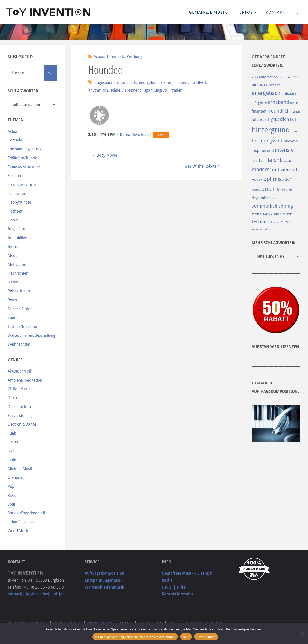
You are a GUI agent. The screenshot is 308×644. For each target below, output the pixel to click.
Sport (12, 318)
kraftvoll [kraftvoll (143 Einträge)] (259, 161)
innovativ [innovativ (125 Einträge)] (291, 141)
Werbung (135, 57)
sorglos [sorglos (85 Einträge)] (256, 214)
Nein (186, 637)
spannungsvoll (157, 90)
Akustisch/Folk (20, 371)
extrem (167, 83)
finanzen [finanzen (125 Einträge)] (259, 111)
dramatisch (127, 83)
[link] (296, 12)
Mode (13, 256)
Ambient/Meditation (25, 380)
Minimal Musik (20, 469)
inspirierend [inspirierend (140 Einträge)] (263, 150)
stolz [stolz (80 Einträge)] (289, 214)
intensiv (183, 83)
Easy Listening (20, 416)
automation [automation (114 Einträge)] (268, 77)
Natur (13, 282)
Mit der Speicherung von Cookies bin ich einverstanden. (135, 637)
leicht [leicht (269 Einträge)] (275, 160)
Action (99, 57)
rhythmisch (98, 90)
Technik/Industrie (22, 326)
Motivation (17, 265)
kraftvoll (199, 83)
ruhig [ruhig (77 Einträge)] (274, 198)
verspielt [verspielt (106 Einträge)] (288, 222)
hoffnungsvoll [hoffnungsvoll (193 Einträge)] (267, 141)
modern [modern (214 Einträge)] (261, 170)
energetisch (149, 83)
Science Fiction (20, 309)
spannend (133, 90)
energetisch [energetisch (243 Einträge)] (266, 93)
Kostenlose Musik (204, 623)
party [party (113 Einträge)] (256, 190)
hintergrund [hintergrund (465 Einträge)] (271, 130)
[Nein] (302, 634)
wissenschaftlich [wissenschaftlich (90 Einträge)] (262, 229)
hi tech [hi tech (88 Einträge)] (295, 131)
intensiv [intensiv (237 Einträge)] (284, 150)
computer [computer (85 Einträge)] (285, 77)
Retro (12, 300)
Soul (11, 504)
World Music (18, 531)
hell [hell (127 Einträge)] (293, 119)
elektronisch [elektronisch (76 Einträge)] (273, 85)
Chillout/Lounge (21, 389)
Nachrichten (18, 273)
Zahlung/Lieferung (27, 623)
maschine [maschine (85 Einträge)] (289, 161)
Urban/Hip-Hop (21, 522)
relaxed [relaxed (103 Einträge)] (286, 190)
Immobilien (17, 238)
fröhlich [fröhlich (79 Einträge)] (295, 112)
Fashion (14, 176)
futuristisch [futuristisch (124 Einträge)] (261, 119)
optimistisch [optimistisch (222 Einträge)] (278, 179)
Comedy (15, 140)
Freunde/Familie (22, 184)
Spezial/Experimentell (26, 513)
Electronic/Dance (22, 424)
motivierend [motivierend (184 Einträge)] (284, 170)
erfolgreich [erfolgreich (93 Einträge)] (259, 103)
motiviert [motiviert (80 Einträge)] (257, 180)
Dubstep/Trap (19, 407)
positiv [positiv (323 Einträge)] (270, 189)
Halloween (17, 193)
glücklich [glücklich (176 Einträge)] (280, 119)
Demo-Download (134, 135)
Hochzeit (15, 211)
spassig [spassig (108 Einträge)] (267, 214)
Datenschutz (68, 623)
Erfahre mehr (206, 637)
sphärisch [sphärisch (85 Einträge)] (279, 214)
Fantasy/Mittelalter (24, 167)
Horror (13, 220)
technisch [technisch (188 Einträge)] (262, 221)
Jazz (11, 451)
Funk (12, 433)
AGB (173, 623)
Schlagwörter (23, 91)
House (13, 442)
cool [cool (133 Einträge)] (296, 77)
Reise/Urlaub (19, 291)
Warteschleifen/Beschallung (31, 335)
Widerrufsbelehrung (110, 623)
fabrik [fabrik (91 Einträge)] (294, 103)
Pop (11, 486)
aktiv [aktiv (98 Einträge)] (255, 77)
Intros (13, 247)
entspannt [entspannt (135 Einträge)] (290, 94)
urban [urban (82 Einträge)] (277, 222)
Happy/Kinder (19, 202)
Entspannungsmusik (25, 149)
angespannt (105, 83)
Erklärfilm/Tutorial (23, 158)
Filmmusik (115, 57)
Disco (12, 398)
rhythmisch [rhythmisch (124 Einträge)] (261, 198)
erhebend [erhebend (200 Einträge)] (279, 102)
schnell (116, 90)
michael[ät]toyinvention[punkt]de (36, 594)
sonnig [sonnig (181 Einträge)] (286, 206)
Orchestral (17, 478)
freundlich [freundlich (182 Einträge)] (279, 111)
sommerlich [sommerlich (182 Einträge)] (265, 206)
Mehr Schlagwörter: (273, 243)
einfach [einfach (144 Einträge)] (258, 84)
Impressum (151, 623)
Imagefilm (16, 229)
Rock (12, 495)
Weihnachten (19, 344)
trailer (176, 90)
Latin (12, 460)
